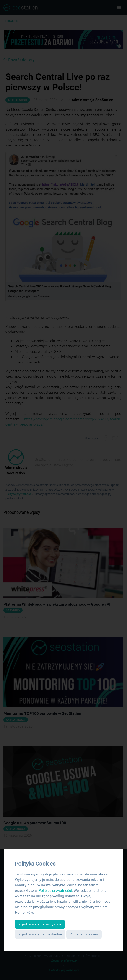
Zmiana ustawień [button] (84, 934)
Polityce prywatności (55, 891)
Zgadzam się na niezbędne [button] (40, 934)
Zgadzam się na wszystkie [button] (40, 924)
